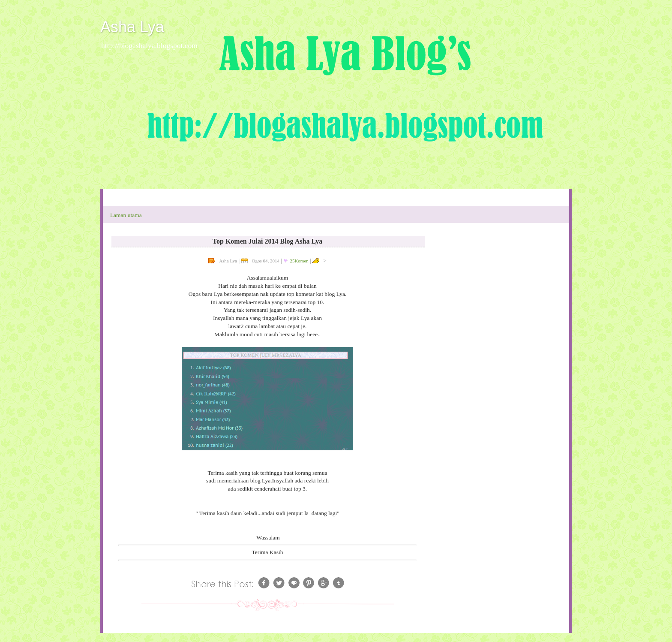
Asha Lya (132, 27)
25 (299, 261)
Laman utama (126, 215)
